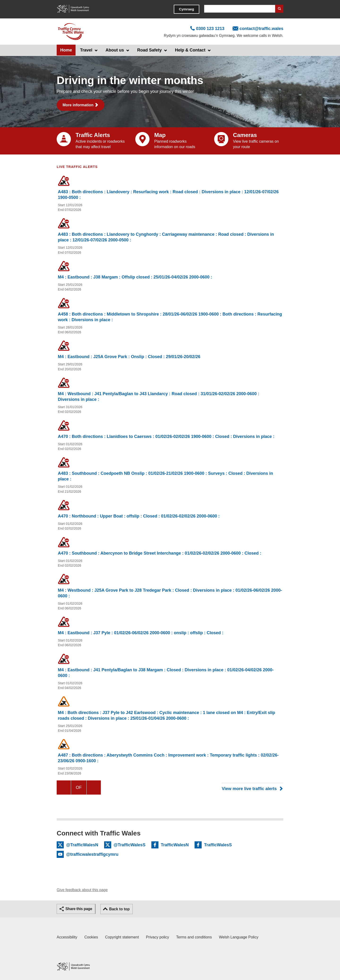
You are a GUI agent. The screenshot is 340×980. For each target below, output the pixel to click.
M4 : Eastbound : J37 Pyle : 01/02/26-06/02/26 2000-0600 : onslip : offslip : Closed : (141, 633)
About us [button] (115, 50)
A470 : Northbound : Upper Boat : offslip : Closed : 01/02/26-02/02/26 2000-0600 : (139, 516)
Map (160, 135)
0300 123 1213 (210, 29)
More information (78, 105)
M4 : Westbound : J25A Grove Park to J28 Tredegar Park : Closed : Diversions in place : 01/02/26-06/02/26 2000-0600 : (170, 593)
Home (66, 50)
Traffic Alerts (93, 135)
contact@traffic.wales (261, 29)
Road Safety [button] (149, 50)
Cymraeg (187, 9)
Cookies (91, 937)
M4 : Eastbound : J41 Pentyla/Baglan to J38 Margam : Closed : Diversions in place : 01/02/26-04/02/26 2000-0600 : (166, 673)
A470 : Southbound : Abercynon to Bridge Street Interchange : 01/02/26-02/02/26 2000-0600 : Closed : (160, 553)
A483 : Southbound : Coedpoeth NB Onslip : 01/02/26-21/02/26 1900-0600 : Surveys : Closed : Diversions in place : (165, 476)
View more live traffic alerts (249, 789)
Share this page (79, 909)
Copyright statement (122, 937)
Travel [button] (86, 50)
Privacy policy (157, 937)
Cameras (245, 135)
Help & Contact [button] (190, 50)
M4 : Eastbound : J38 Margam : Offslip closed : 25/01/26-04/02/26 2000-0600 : (135, 277)
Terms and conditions (194, 937)
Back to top (119, 909)
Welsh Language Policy (239, 937)
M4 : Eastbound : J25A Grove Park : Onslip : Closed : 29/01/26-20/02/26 (129, 357)
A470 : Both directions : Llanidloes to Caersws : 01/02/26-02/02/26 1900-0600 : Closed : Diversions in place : (166, 437)
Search (279, 9)
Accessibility (67, 937)
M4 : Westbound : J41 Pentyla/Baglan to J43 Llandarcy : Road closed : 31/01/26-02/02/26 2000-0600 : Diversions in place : (159, 397)
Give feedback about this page (82, 890)
